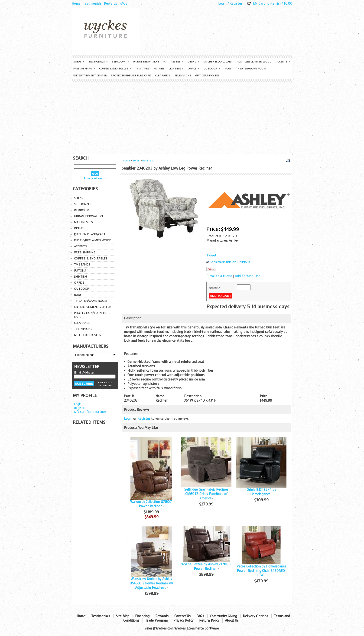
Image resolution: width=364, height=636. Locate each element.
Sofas (79, 62)
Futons (159, 69)
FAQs (123, 4)
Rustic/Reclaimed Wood (254, 62)
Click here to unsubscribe (105, 384)
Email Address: (84, 372)
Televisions (183, 75)
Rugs (228, 69)
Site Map (123, 616)
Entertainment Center (90, 75)
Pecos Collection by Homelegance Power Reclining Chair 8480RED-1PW (261, 571)
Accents (283, 62)
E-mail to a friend (219, 276)
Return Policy (209, 621)
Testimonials (92, 4)
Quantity (214, 288)
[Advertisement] (182, 117)
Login (222, 4)
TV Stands (142, 69)
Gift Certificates (207, 75)
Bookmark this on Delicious (230, 262)
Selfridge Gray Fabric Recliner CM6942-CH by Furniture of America (206, 494)
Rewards (111, 4)
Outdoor (212, 69)
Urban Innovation (146, 62)
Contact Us (182, 616)
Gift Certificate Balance (90, 412)
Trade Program (156, 621)
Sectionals (98, 62)
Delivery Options (255, 616)
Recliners (148, 161)
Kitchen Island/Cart (218, 62)
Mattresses (173, 62)
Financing (142, 616)
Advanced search (95, 178)
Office (194, 69)
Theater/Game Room (251, 69)
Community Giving (223, 616)
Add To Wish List (247, 276)
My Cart (259, 4)
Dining (193, 62)
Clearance (163, 75)
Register (236, 4)
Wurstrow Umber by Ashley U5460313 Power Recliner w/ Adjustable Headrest (151, 583)
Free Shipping (84, 69)
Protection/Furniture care (131, 75)
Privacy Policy (183, 621)
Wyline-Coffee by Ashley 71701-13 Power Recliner (206, 567)
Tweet (211, 255)
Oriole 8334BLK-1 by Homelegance (261, 492)
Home (76, 4)
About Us (232, 621)
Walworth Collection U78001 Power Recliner (151, 504)
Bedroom (120, 62)
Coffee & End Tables (115, 69)
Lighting (176, 69)
